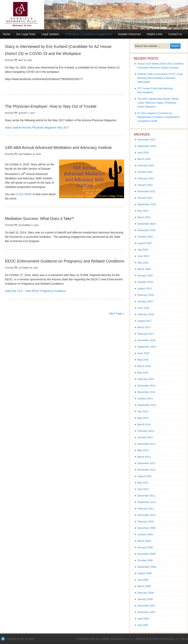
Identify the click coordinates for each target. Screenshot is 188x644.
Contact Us (175, 34)
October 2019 (145, 282)
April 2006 (143, 619)
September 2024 (147, 146)
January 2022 (145, 185)
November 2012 (146, 470)
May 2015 (143, 373)
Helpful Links (155, 34)
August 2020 (144, 243)
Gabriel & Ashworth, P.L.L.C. (117, 639)
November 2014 (146, 392)
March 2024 (144, 159)
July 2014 (143, 411)
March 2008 (144, 586)
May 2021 (143, 211)
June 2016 (143, 353)
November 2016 (146, 340)
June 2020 (143, 256)
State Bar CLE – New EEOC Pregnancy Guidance (35, 291)
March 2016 (144, 366)
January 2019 (145, 301)
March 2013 (144, 457)
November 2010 (146, 515)
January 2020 (145, 276)
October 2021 (145, 198)
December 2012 (146, 463)
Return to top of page (21, 639)
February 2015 (146, 379)
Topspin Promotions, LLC (164, 639)
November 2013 (146, 444)
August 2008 (144, 573)
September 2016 (147, 347)
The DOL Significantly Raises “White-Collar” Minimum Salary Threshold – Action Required (158, 103)
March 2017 (144, 327)
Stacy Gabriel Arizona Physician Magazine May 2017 (37, 128)
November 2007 (146, 612)
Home (7, 34)
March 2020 (144, 269)
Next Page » (117, 313)
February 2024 (146, 165)
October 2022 (145, 172)
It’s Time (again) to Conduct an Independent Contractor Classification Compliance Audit (159, 117)
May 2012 (143, 483)
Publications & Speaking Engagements (89, 34)
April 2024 (143, 153)
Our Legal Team (26, 34)
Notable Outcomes (129, 34)
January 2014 (145, 437)
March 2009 (144, 541)
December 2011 (146, 496)
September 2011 (147, 502)
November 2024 (146, 140)
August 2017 (144, 321)
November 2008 (146, 554)
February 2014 (146, 431)
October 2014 (145, 399)
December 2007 (146, 606)
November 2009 (146, 528)
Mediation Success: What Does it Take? (39, 219)
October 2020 (145, 237)
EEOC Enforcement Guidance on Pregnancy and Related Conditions (65, 261)
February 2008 (146, 593)
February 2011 (146, 509)
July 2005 (143, 625)
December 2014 (146, 386)
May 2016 (143, 360)
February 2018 (146, 314)
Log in (184, 639)
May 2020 (143, 263)
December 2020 (146, 224)
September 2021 (147, 204)
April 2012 (143, 489)
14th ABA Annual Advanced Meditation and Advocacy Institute (58, 148)
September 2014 (147, 405)
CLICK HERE (24, 194)
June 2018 (143, 308)
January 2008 (145, 599)
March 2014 (144, 424)
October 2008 (145, 560)
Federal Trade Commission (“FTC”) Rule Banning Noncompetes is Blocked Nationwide (160, 78)
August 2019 (144, 288)
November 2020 (146, 230)
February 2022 (146, 178)
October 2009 (145, 534)
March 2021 (144, 217)
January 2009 (145, 547)
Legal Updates (50, 34)
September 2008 (147, 567)
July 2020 (143, 250)
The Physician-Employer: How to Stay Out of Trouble (51, 106)
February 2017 (146, 334)
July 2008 (143, 580)
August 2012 (144, 476)
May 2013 (143, 450)
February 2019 (146, 295)
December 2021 (146, 191)
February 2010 (146, 521)
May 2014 (143, 418)
